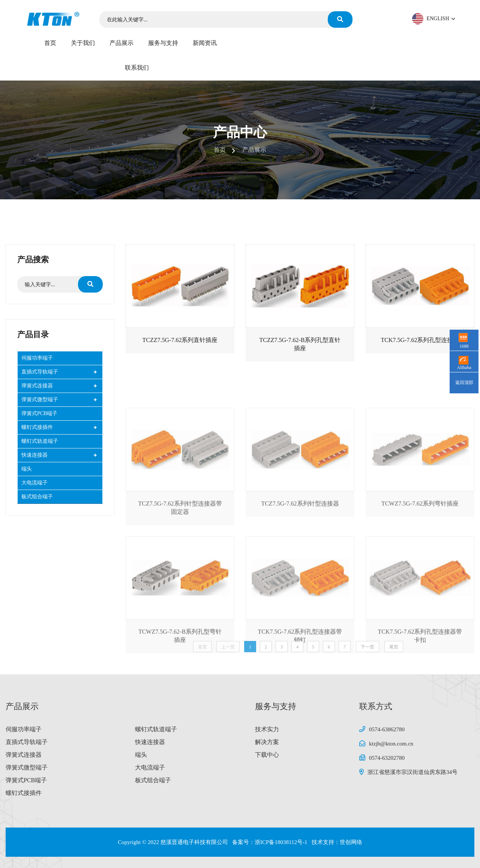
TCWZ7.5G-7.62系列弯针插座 (420, 573)
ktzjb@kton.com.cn (391, 744)
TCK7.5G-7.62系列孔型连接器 (420, 346)
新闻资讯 (205, 43)
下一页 (367, 655)
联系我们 (137, 68)
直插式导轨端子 (40, 372)
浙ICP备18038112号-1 (282, 842)
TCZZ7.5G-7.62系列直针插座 (180, 346)
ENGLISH (440, 19)
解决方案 (267, 742)
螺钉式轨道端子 (40, 441)
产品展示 (121, 43)
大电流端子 (34, 483)
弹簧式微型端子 (40, 400)
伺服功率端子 (37, 358)
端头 (27, 469)
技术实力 (267, 729)
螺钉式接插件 (37, 427)
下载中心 (267, 755)
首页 (50, 43)
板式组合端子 (37, 497)
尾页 (394, 655)
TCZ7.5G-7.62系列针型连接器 (300, 573)
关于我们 (83, 43)
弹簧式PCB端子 (39, 413)
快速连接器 (34, 455)
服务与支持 (163, 43)
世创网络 (351, 842)
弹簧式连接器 (37, 386)
